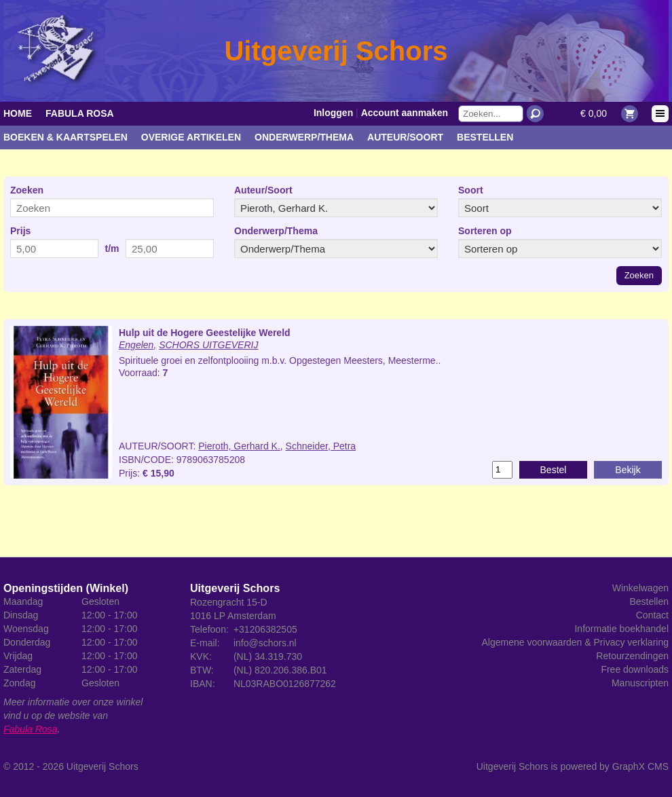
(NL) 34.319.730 (268, 656)
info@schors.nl (265, 643)
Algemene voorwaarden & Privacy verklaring (575, 642)
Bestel (554, 470)
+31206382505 (265, 629)
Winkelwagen (640, 588)
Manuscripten (640, 683)
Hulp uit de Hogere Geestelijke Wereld (205, 333)
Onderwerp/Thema (304, 137)
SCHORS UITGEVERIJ (208, 345)
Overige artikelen (191, 137)
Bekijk (628, 470)
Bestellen (485, 137)
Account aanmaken (405, 113)
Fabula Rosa (80, 113)
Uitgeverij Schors (102, 766)
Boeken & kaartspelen (66, 137)
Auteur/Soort (405, 137)
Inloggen (333, 113)
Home (18, 113)
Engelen (136, 345)
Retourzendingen (632, 656)
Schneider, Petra (321, 446)
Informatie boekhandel (621, 629)
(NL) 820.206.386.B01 (280, 670)
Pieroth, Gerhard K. (239, 446)
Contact (652, 615)
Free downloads (635, 669)
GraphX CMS (640, 766)
